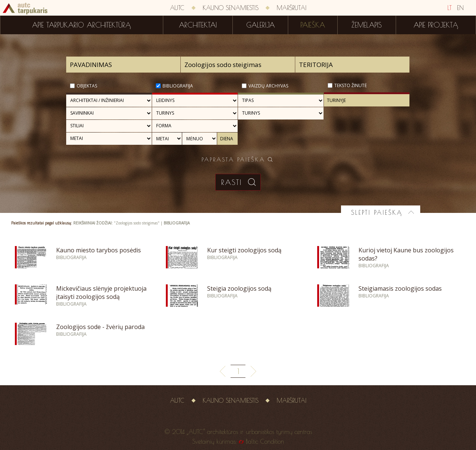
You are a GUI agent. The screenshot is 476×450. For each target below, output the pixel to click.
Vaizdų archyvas (268, 86)
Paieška (313, 25)
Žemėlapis (367, 25)
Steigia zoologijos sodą (239, 288)
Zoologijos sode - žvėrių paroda (100, 327)
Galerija (260, 25)
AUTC (177, 8)
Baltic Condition (265, 441)
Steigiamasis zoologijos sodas (400, 288)
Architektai (198, 25)
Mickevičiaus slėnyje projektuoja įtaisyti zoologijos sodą (101, 293)
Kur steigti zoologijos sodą (244, 250)
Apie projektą (436, 25)
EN (460, 8)
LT (450, 8)
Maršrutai (292, 8)
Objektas (87, 86)
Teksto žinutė (351, 85)
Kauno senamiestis (231, 8)
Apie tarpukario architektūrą (81, 25)
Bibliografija (178, 86)
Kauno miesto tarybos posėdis (99, 250)
